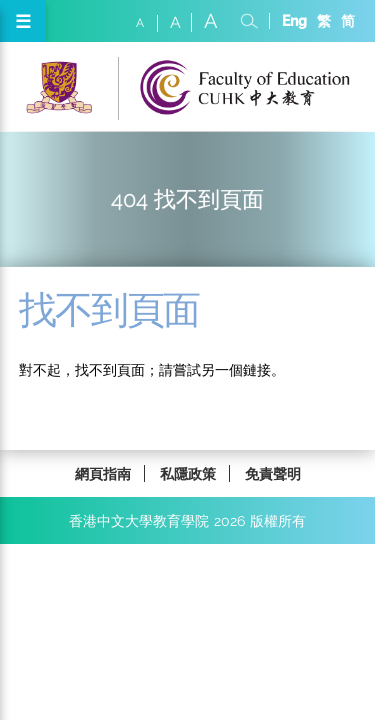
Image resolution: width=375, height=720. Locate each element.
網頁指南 (103, 473)
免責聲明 (273, 473)
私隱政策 (188, 473)
